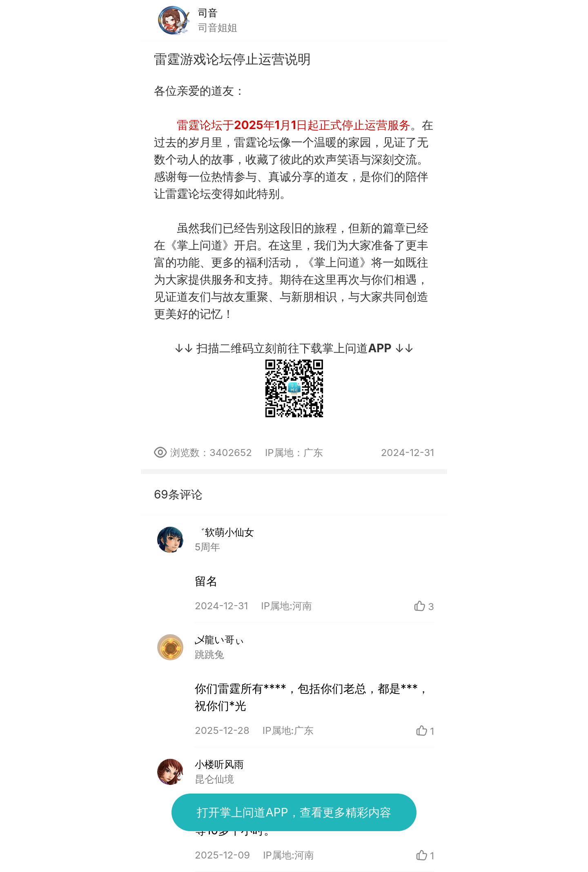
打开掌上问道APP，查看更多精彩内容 (294, 812)
